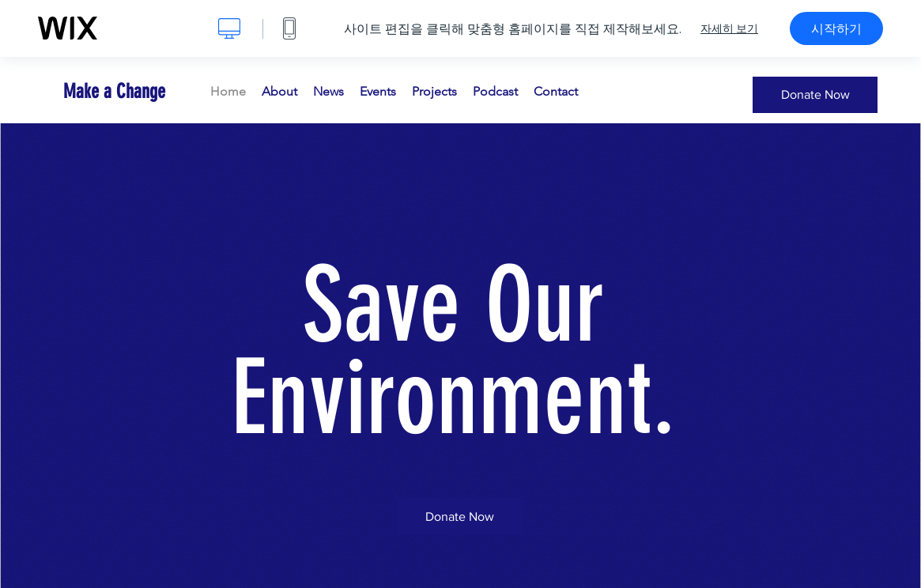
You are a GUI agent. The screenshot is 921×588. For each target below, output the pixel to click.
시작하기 (836, 28)
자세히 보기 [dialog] (729, 28)
